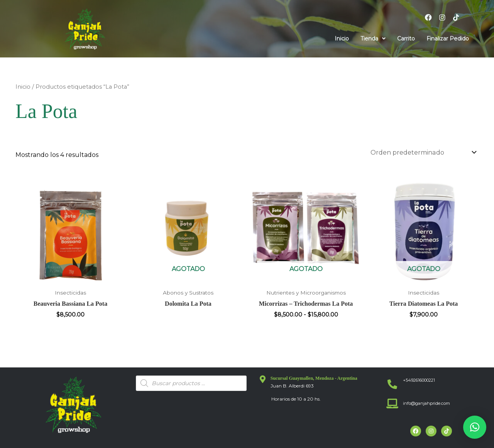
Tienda (373, 39)
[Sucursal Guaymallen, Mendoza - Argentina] (263, 379)
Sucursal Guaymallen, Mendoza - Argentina (314, 378)
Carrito (406, 39)
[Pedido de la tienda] (423, 152)
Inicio (342, 39)
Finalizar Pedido (448, 39)
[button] (373, 39)
